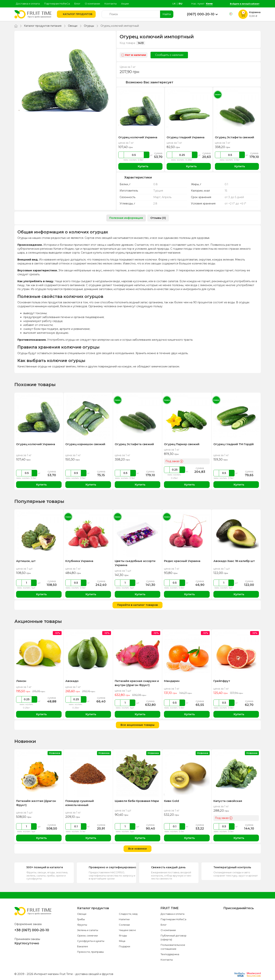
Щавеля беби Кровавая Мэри (137, 801)
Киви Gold (171, 801)
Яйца (122, 941)
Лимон (21, 681)
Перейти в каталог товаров (137, 605)
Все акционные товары (137, 725)
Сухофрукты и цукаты (91, 941)
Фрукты (82, 925)
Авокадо (72, 681)
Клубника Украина (79, 561)
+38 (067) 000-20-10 (32, 930)
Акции (125, 4)
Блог (77, 4)
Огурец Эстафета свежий (234, 137)
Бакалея (82, 946)
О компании (92, 4)
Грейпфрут (222, 681)
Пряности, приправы (90, 952)
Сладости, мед (128, 914)
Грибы (81, 919)
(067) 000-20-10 (201, 14)
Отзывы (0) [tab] (158, 218)
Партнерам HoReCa (57, 4)
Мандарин (172, 681)
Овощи (73, 26)
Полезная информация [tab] (126, 218)
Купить (140, 166)
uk (174, 4)
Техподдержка (170, 954)
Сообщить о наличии (169, 55)
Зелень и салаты (88, 930)
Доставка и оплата (28, 4)
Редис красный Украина (182, 561)
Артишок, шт (26, 561)
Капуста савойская (228, 801)
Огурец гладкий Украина (186, 137)
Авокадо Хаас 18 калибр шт (234, 561)
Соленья (124, 925)
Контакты (111, 4)
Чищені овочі (127, 930)
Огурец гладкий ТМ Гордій (234, 444)
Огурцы (89, 26)
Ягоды (123, 936)
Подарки (124, 946)
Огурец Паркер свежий (182, 444)
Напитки (124, 919)
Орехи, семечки (87, 936)
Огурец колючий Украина (138, 137)
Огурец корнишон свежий (85, 444)
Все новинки (137, 849)
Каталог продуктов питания (43, 26)
